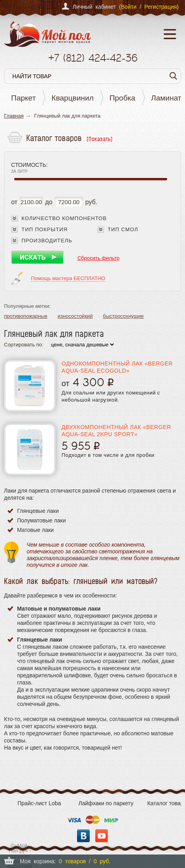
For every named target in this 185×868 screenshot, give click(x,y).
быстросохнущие (123, 316)
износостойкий (75, 316)
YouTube (102, 836)
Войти (129, 7)
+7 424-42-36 (93, 58)
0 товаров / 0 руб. (85, 861)
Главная (14, 116)
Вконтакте (83, 836)
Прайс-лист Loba (39, 803)
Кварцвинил (73, 98)
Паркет (23, 98)
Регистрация (160, 7)
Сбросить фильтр (98, 258)
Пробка (122, 98)
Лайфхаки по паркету (106, 803)
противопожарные (26, 316)
